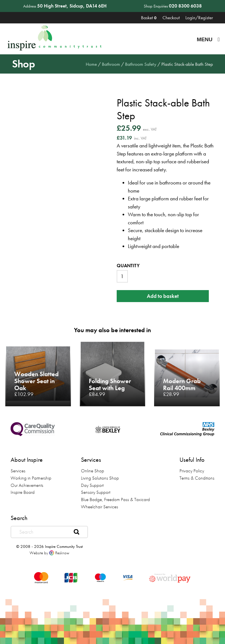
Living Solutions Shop (100, 478)
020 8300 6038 (185, 6)
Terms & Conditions (197, 478)
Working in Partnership (31, 478)
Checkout (171, 18)
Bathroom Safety (141, 64)
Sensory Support (96, 492)
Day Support (92, 485)
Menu (208, 39)
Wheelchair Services (100, 507)
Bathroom (111, 64)
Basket (149, 18)
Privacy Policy (192, 471)
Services (18, 471)
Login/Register (199, 18)
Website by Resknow (49, 553)
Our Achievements (27, 485)
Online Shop (93, 471)
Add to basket (163, 296)
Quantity (128, 266)
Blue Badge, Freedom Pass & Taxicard (115, 499)
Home (91, 64)
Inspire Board (23, 492)
